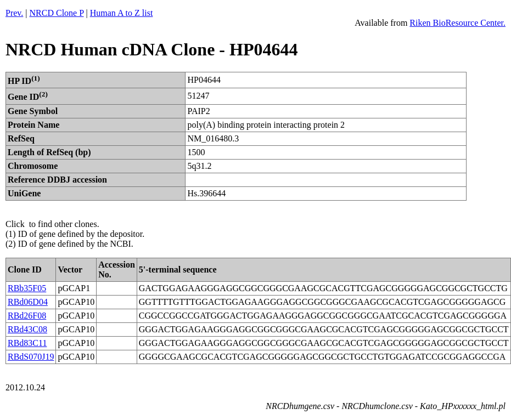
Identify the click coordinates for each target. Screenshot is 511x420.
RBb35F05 (27, 288)
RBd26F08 (27, 316)
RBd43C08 (27, 329)
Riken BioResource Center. (457, 23)
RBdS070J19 (31, 357)
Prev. (14, 13)
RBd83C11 (27, 343)
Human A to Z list (122, 13)
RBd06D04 (28, 302)
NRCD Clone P (57, 13)
